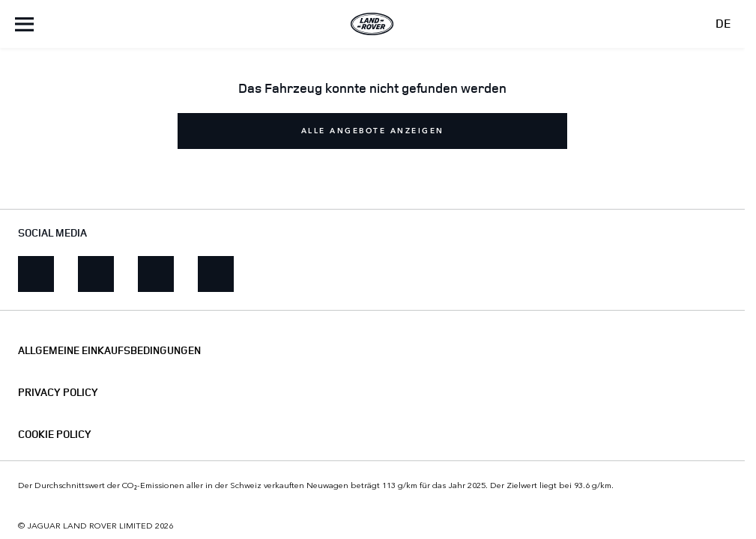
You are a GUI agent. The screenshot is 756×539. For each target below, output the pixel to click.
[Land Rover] (372, 24)
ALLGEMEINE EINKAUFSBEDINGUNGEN (109, 350)
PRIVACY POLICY (58, 392)
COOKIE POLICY (55, 434)
